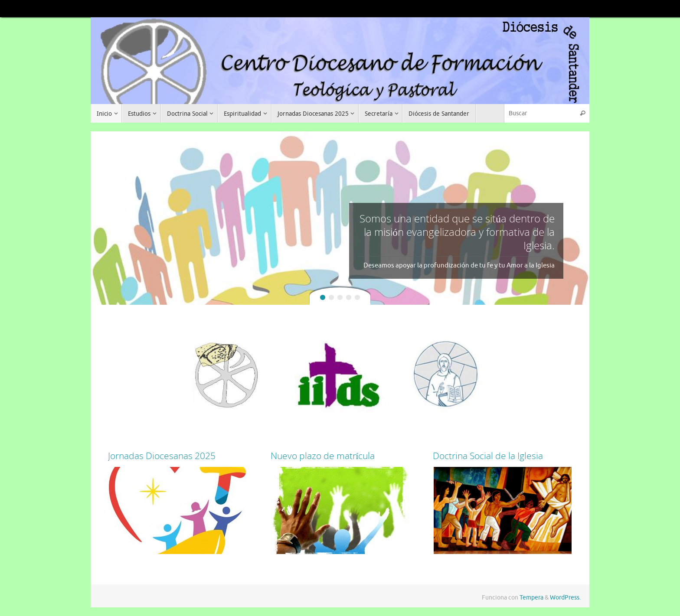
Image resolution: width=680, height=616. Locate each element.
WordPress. (565, 598)
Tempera (531, 598)
